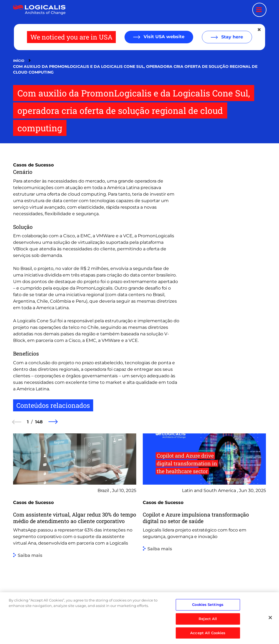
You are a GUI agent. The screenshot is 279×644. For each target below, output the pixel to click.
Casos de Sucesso (33, 165)
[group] (75, 522)
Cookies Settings (208, 613)
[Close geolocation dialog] (260, 30)
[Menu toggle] (259, 10)
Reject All (208, 628)
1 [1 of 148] (28, 422)
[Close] (270, 627)
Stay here (231, 37)
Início (19, 61)
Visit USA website (163, 37)
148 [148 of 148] (39, 422)
